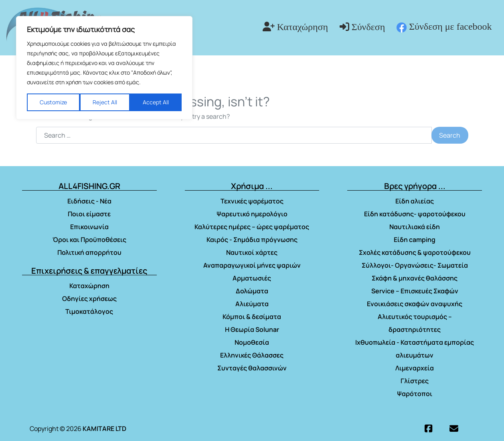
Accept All (156, 102)
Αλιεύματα (252, 304)
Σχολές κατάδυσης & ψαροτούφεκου (415, 252)
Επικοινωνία (89, 227)
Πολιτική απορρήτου (89, 252)
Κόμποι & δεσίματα (252, 317)
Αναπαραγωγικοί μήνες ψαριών (252, 265)
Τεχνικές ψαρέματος (252, 201)
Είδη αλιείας (415, 201)
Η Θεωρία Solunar (252, 329)
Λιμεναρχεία (415, 368)
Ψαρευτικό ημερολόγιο (252, 214)
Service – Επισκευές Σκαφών (415, 291)
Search (450, 135)
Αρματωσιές (252, 278)
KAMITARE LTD (104, 429)
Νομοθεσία (252, 342)
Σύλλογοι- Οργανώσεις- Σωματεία (415, 265)
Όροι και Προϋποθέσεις (89, 240)
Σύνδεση (368, 27)
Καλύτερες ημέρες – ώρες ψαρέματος (252, 227)
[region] (104, 68)
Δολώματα (252, 291)
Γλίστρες (415, 381)
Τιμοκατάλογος (89, 311)
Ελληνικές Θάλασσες (252, 355)
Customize (53, 102)
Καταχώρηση (303, 27)
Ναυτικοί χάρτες (252, 252)
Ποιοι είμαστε (89, 214)
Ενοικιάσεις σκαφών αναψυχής (415, 304)
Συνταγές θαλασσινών (252, 368)
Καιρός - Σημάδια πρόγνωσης (252, 240)
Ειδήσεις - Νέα (89, 201)
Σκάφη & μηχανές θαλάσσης (415, 278)
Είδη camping (415, 240)
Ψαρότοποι (415, 394)
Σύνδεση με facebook (444, 27)
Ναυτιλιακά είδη (415, 227)
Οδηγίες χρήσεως (89, 299)
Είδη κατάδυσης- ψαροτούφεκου (415, 214)
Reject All (105, 102)
